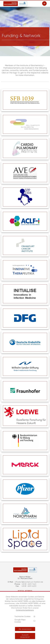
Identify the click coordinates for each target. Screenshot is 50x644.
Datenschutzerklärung (25, 610)
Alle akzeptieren (25, 629)
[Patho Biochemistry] (15, 4)
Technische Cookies (22, 616)
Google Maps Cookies (20, 621)
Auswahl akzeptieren (25, 636)
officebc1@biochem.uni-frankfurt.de (29, 582)
